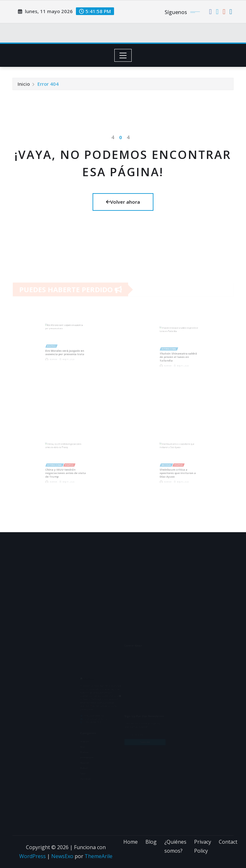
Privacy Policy (203, 846)
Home (131, 842)
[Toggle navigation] (123, 55)
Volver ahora (123, 202)
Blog (151, 842)
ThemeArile (98, 856)
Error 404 (48, 85)
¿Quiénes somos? (175, 846)
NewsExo (62, 856)
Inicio (24, 85)
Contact (228, 842)
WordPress (33, 856)
